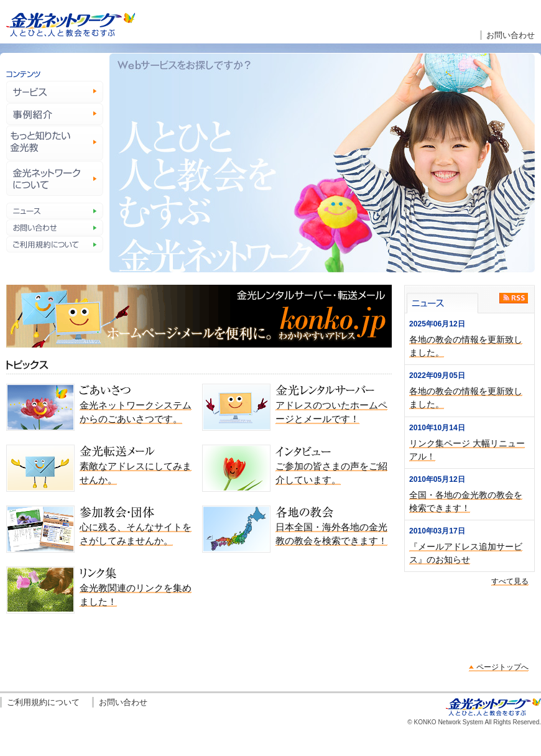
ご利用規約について (43, 702)
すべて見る (510, 581)
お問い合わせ (511, 35)
